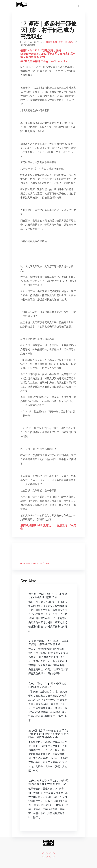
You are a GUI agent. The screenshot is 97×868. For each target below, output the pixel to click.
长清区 (55, 42)
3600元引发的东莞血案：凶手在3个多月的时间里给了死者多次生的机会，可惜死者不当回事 (48, 734)
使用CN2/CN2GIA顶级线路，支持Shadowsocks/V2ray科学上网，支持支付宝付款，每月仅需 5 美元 (48, 54)
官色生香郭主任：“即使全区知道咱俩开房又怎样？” (48, 685)
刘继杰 (49, 42)
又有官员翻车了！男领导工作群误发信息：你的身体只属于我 (48, 642)
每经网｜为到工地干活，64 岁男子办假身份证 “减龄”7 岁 (48, 596)
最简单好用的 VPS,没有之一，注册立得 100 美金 (48, 527)
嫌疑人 (71, 42)
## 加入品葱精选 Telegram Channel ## (44, 61)
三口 (65, 42)
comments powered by (35, 563)
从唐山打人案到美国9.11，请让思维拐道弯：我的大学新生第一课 (48, 782)
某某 (61, 42)
